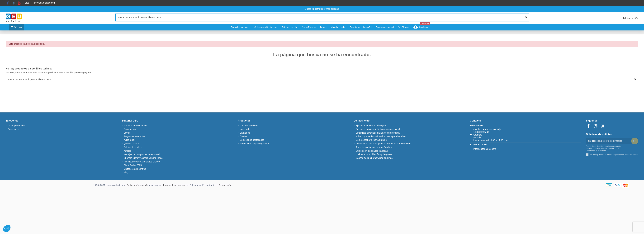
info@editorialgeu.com (44, 3)
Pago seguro (130, 129)
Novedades (245, 129)
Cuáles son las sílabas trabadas (372, 151)
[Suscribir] (635, 141)
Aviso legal (129, 140)
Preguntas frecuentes (134, 136)
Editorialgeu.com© (137, 185)
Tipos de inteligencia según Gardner (374, 147)
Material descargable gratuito (254, 144)
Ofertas (243, 136)
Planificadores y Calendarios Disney (142, 162)
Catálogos (245, 133)
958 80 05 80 (480, 145)
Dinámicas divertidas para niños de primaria (378, 133)
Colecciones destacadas (252, 140)
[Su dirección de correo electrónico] (608, 141)
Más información (631, 155)
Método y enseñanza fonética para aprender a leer (381, 136)
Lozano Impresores (174, 185)
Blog (27, 3)
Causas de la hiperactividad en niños (374, 158)
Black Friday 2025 (133, 165)
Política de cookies (133, 147)
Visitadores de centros (135, 169)
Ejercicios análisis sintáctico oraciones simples (379, 129)
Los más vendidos (249, 126)
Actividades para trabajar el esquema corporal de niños (383, 144)
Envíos (127, 133)
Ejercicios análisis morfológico (371, 126)
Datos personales (16, 126)
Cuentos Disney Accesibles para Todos (143, 158)
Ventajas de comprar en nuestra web (142, 154)
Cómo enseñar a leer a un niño (371, 140)
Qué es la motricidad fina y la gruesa (374, 154)
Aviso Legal (225, 185)
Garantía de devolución (135, 126)
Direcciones (13, 129)
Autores (128, 151)
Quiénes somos (131, 144)
